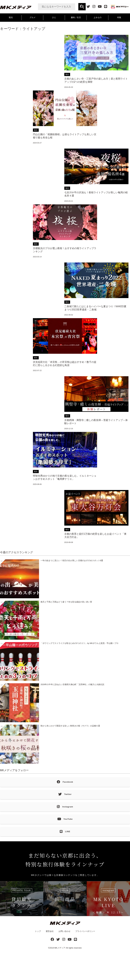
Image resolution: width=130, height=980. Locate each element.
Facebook (65, 782)
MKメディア (60, 948)
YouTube (65, 819)
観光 (11, 17)
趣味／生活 (76, 17)
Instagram (65, 807)
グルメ (33, 17)
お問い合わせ (64, 931)
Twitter (65, 794)
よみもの (98, 17)
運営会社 (50, 931)
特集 (119, 17)
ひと (54, 17)
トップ (38, 931)
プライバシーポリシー (85, 931)
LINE (65, 832)
